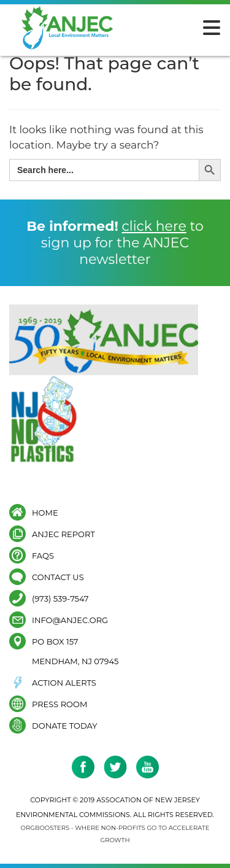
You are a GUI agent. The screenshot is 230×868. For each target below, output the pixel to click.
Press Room (59, 704)
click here (154, 226)
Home (45, 512)
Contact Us (58, 577)
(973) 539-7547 (60, 598)
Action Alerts (64, 682)
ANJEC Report (63, 534)
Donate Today (64, 725)
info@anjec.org (70, 620)
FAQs (43, 555)
